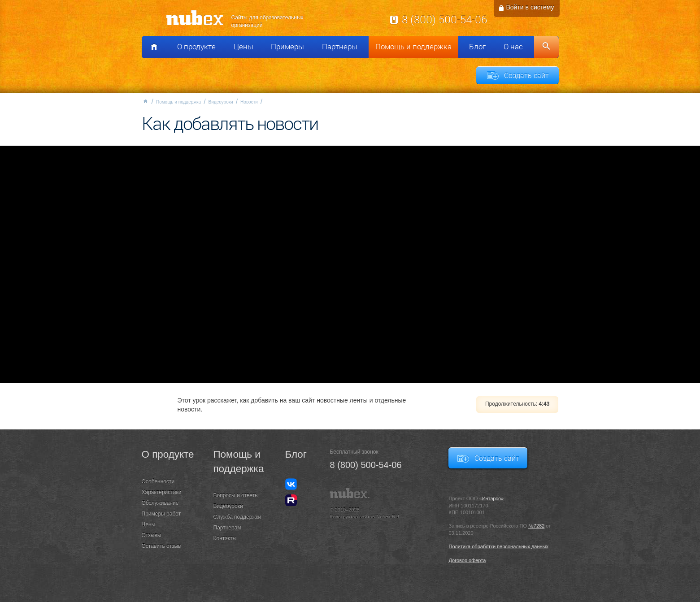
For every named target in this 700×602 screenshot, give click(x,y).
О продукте (196, 47)
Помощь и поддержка (413, 47)
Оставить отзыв (161, 546)
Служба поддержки (237, 517)
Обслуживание (160, 503)
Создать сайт (526, 75)
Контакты (225, 538)
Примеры (287, 47)
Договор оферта (467, 560)
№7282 (536, 526)
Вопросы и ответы (236, 495)
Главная (145, 101)
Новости (249, 102)
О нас (513, 47)
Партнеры (340, 47)
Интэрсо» (493, 498)
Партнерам (227, 528)
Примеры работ (161, 514)
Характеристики (162, 492)
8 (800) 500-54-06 (444, 19)
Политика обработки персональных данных (498, 546)
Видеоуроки (221, 102)
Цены (243, 47)
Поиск (546, 47)
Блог (477, 47)
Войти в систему (530, 7)
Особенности (158, 481)
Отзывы (152, 535)
